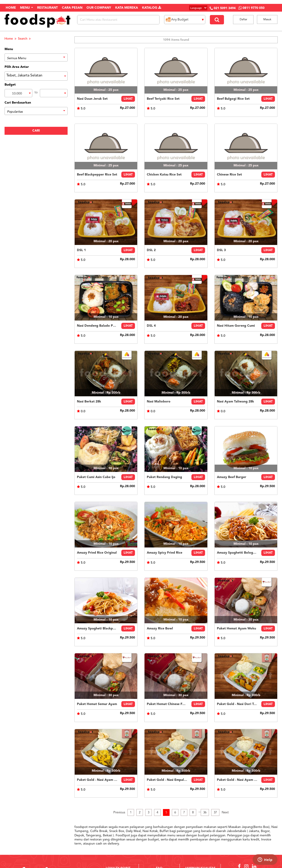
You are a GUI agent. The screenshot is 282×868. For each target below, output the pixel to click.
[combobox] (18, 93)
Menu (27, 8)
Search (23, 38)
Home (9, 38)
